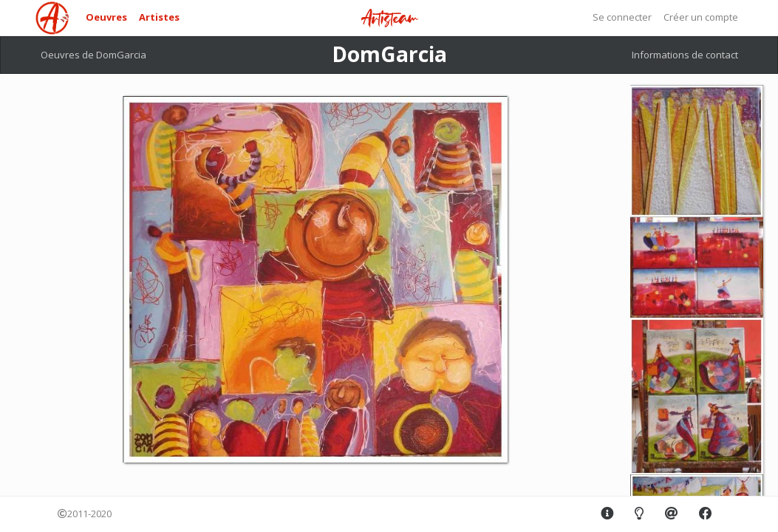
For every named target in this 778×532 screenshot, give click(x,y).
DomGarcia (389, 54)
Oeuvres (106, 17)
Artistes (159, 17)
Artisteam (389, 19)
